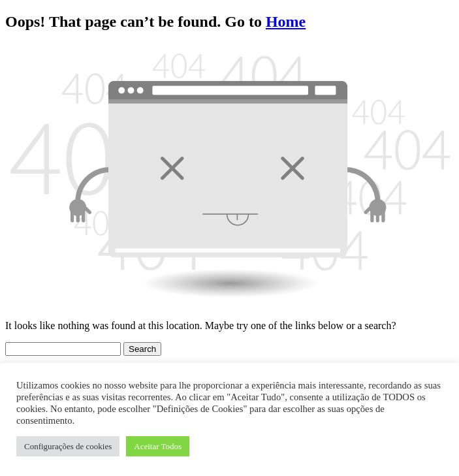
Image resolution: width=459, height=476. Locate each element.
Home (286, 22)
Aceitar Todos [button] (158, 446)
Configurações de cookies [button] (68, 446)
